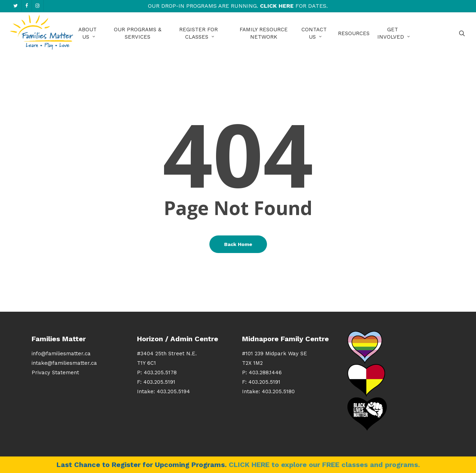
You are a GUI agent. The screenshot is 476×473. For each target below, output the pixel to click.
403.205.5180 (278, 391)
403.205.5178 (160, 372)
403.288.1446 (265, 372)
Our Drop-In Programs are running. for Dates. (238, 6)
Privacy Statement (55, 372)
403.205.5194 (173, 391)
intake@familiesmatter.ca (64, 363)
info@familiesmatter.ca (61, 354)
